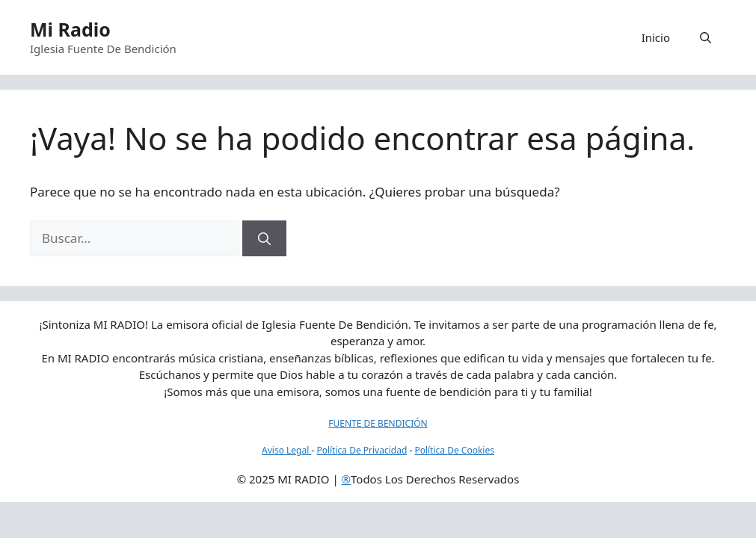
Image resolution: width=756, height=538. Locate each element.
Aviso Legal (286, 450)
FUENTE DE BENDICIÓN (378, 423)
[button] (706, 37)
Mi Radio (70, 29)
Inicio (656, 37)
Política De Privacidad (362, 450)
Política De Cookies (454, 450)
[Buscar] (264, 238)
